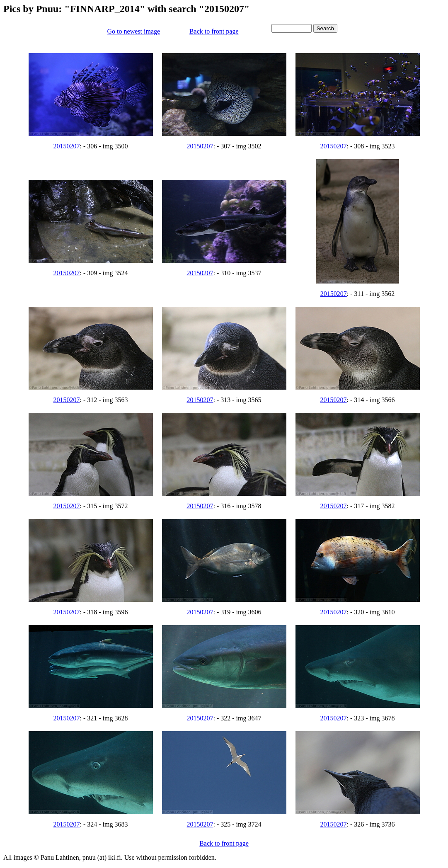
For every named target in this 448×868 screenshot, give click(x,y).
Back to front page (214, 31)
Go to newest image (134, 31)
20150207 (67, 146)
